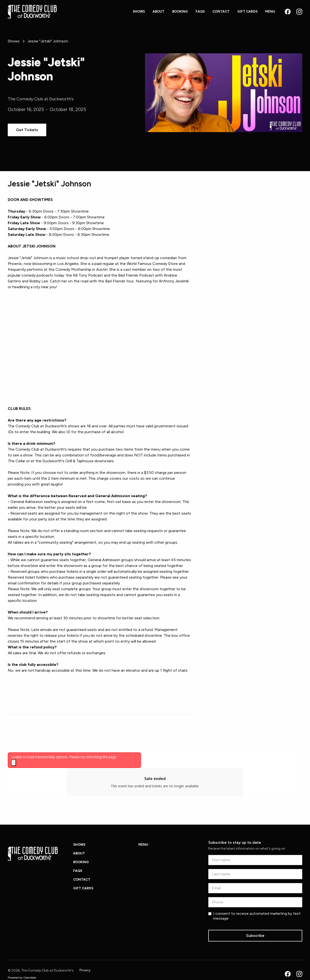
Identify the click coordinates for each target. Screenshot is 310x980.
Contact (221, 11)
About (159, 11)
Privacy (85, 970)
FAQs (200, 11)
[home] (32, 12)
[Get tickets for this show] (27, 130)
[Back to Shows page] (14, 41)
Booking (180, 11)
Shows (139, 11)
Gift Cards (247, 11)
